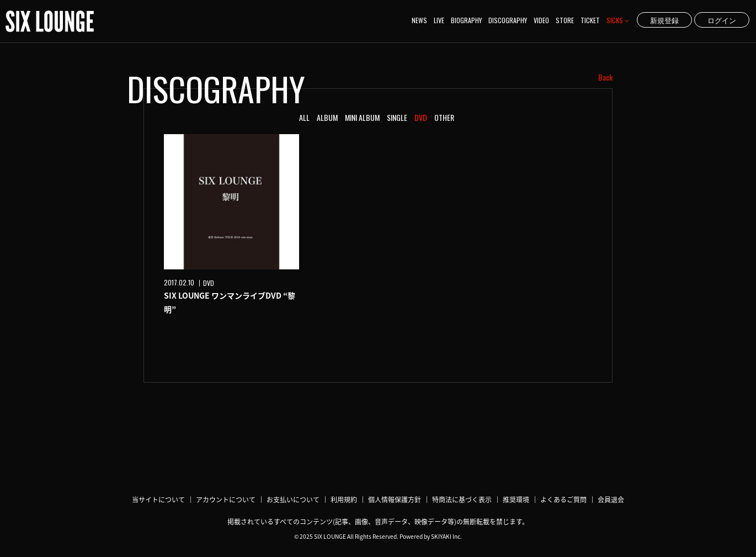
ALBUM (327, 117)
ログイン (722, 20)
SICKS (618, 20)
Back (605, 77)
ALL (304, 117)
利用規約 (344, 500)
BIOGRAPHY (466, 20)
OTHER (444, 117)
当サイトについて (158, 500)
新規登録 (664, 20)
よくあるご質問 (563, 500)
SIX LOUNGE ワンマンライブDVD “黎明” (230, 302)
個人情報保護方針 (395, 500)
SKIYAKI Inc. (446, 536)
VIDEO (541, 20)
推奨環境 (516, 500)
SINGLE (397, 117)
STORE (565, 20)
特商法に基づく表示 (462, 500)
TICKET (590, 20)
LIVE (439, 20)
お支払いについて (293, 500)
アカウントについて (226, 500)
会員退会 (611, 500)
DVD (421, 117)
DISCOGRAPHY (508, 20)
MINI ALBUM (362, 117)
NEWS (419, 20)
